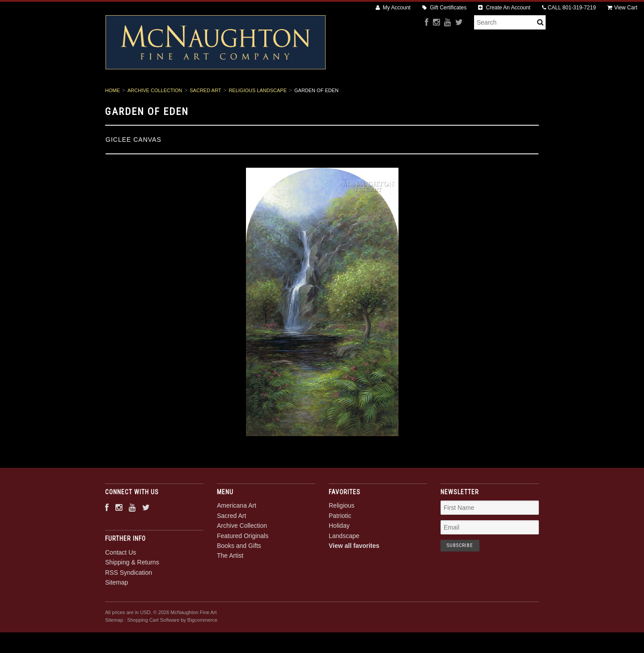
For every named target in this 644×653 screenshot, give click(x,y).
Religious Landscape (258, 121)
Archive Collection (286, 94)
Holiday (339, 556)
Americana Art (167, 94)
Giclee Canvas (133, 170)
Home (112, 121)
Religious (342, 536)
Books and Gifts (428, 94)
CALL (569, 8)
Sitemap (117, 613)
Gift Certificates (444, 8)
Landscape (344, 566)
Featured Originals (360, 94)
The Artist (484, 94)
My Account (393, 8)
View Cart (622, 8)
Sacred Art (224, 94)
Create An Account (504, 8)
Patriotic (340, 546)
